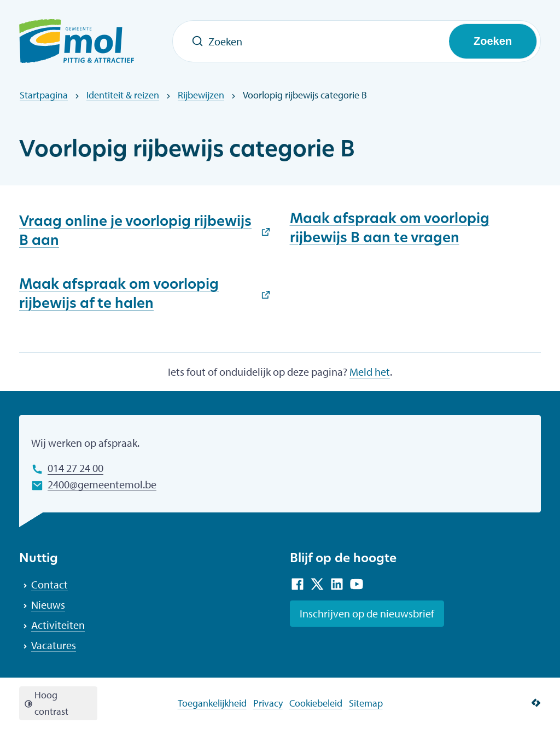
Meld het (370, 372)
